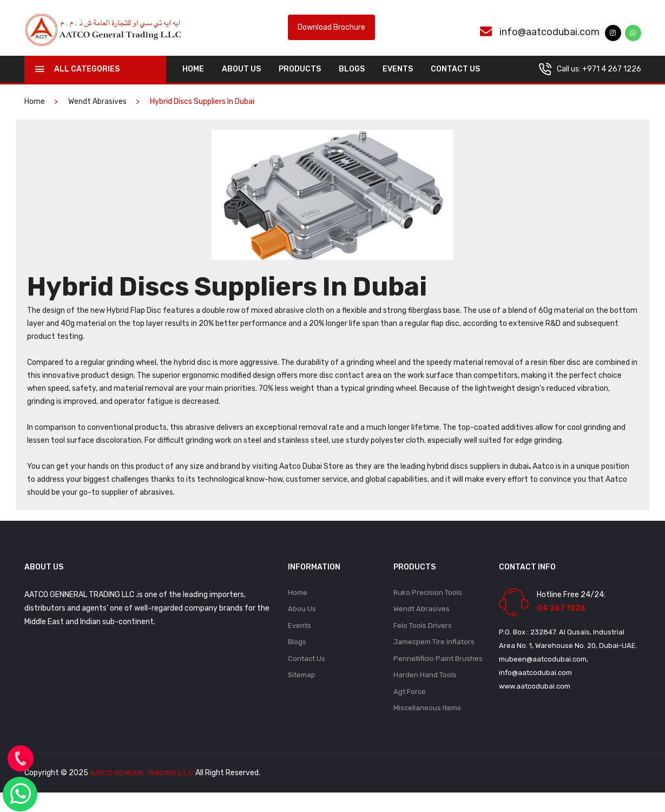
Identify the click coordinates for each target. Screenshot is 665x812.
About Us (241, 82)
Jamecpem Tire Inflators (434, 658)
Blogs (352, 82)
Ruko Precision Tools (428, 606)
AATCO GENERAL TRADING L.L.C (144, 792)
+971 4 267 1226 (612, 82)
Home (298, 606)
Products (300, 82)
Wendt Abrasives (97, 114)
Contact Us (455, 82)
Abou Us (302, 623)
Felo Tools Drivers (423, 641)
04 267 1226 (561, 621)
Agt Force (410, 710)
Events (398, 82)
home (193, 82)
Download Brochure (331, 34)
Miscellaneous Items (427, 727)
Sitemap (302, 693)
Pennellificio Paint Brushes (438, 675)
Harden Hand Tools (425, 693)
